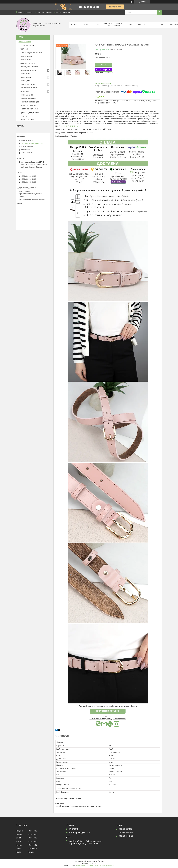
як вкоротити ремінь (70, 126)
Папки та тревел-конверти (30, 102)
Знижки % (141, 25)
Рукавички (24, 116)
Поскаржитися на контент (85, 866)
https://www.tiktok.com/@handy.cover (32, 199)
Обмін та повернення (119, 25)
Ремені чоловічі (26, 77)
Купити (104, 65)
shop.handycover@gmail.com (32, 143)
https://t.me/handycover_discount (31, 194)
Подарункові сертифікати (29, 109)
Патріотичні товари (27, 46)
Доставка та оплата (108, 25)
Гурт (153, 25)
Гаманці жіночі (26, 60)
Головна (74, 25)
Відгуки (97, 25)
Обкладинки (25, 91)
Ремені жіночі (25, 74)
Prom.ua (101, 861)
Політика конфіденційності (105, 866)
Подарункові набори (28, 84)
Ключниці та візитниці (28, 98)
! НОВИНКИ (24, 49)
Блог (130, 25)
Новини (164, 25)
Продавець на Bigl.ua (89, 863)
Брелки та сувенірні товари (30, 113)
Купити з (104, 70)
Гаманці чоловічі (26, 56)
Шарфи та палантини (28, 120)
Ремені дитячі (25, 81)
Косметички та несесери (29, 88)
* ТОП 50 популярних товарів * (31, 53)
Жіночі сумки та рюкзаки (29, 67)
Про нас (85, 25)
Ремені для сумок (27, 95)
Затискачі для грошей (28, 63)
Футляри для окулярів (28, 105)
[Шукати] (160, 12)
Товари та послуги (25, 42)
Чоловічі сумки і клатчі (28, 70)
